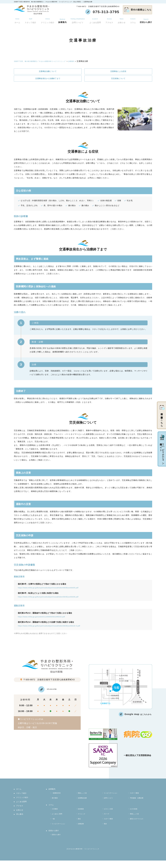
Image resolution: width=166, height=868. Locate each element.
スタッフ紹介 (30, 20)
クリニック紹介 (47, 20)
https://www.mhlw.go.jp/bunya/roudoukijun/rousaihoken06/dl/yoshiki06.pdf (50, 597)
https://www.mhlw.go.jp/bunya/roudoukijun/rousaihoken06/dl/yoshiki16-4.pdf (50, 626)
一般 (54, 824)
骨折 (106, 829)
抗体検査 (82, 812)
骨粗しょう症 (83, 794)
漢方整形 (56, 800)
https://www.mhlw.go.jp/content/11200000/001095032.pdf (42, 617)
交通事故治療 (83, 800)
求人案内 (20, 817)
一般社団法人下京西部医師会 (137, 756)
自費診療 (82, 829)
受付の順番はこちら (138, 10)
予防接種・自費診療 (138, 800)
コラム (133, 20)
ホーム (17, 20)
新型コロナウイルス (138, 824)
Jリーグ (107, 818)
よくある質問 (96, 20)
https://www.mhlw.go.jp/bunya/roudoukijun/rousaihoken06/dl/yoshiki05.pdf (50, 588)
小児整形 (56, 812)
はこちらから (135, 715)
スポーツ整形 (136, 794)
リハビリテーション (112, 794)
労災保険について (118, 79)
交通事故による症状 (118, 71)
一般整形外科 (57, 794)
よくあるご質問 (58, 818)
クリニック (82, 818)
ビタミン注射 (109, 812)
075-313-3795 (48, 690)
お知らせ (122, 20)
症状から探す (146, 20)
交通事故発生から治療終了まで (48, 79)
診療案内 (63, 20)
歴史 (80, 824)
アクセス (110, 20)
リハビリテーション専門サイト (162, 449)
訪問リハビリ (78, 20)
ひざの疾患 (135, 812)
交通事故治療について (48, 71)
